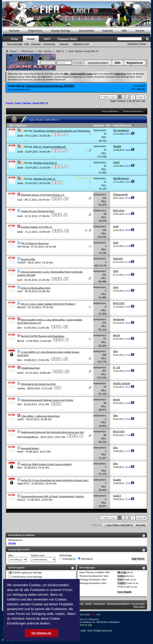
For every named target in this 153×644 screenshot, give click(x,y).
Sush (20, 200)
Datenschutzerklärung (118, 603)
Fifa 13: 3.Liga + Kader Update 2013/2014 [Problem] (48, 304)
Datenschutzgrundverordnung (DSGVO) (50, 86)
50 (67, 372)
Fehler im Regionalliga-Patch (36, 288)
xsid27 (21, 419)
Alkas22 (22, 307)
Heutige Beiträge (61, 31)
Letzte (141, 97)
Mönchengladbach (28, 437)
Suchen (140, 31)
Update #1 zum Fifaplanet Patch (38, 211)
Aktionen (64, 44)
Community (49, 44)
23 (66, 279)
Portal (15, 39)
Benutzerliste (86, 31)
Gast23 (21, 500)
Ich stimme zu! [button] (41, 633)
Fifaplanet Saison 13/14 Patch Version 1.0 (43, 195)
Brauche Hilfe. (28, 259)
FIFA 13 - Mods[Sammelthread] (50, 147)
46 (66, 359)
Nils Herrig (23, 247)
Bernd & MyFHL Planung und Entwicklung (43, 336)
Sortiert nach (38, 555)
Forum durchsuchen (133, 111)
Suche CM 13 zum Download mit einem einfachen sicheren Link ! (55, 480)
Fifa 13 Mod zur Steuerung (35, 243)
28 (66, 327)
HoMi (20, 373)
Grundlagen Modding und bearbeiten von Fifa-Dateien (62, 131)
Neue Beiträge (15, 44)
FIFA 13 (60, 51)
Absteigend (85, 559)
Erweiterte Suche (137, 44)
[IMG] (121, 579)
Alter (11, 555)
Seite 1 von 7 (110, 97)
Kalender (108, 31)
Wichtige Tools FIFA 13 (45, 163)
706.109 (141, 89)
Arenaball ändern (30, 448)
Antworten (99, 125)
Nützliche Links (81, 44)
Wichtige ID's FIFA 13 (44, 179)
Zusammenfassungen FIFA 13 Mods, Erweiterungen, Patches (52, 496)
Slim (20, 328)
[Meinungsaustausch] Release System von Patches (47, 400)
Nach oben (141, 525)
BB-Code (122, 572)
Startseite (14, 31)
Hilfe (118, 63)
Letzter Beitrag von (124, 125)
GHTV (47, 39)
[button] (52, 624)
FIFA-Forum (27, 51)
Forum (31, 39)
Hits (108, 125)
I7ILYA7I (21, 263)
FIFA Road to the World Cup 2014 (38, 384)
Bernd (21, 341)
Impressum (99, 603)
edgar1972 (23, 484)
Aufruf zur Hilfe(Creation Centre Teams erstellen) (46, 464)
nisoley (21, 388)
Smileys (121, 576)
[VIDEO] (122, 583)
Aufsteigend (67, 559)
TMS (90, 625)
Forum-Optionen (110, 111)
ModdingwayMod (30, 368)
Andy (11, 89)
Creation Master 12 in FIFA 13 (36, 227)
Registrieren (135, 63)
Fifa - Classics (45, 51)
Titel (11, 125)
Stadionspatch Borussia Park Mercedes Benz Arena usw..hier (52, 432)
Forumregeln (138, 603)
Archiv (89, 603)
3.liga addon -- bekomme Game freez (40, 416)
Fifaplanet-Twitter (67, 39)
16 (66, 199)
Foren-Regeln (124, 592)
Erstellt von (21, 125)
